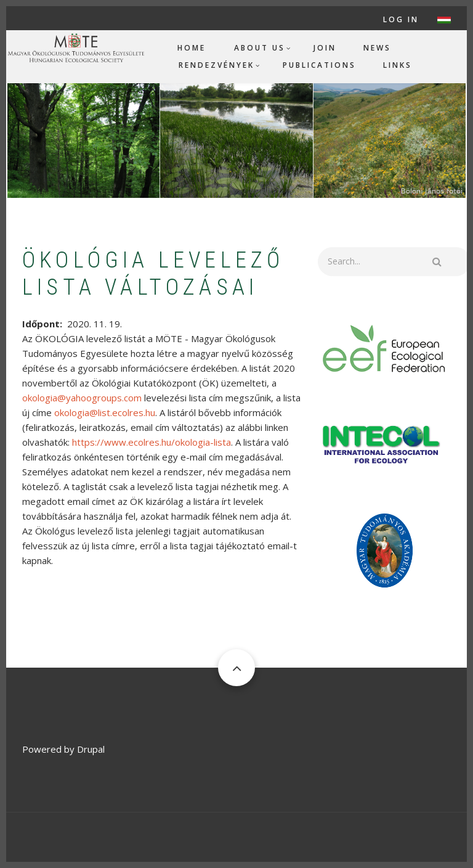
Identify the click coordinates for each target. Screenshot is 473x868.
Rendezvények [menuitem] (216, 65)
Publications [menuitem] (319, 65)
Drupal (91, 749)
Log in (401, 20)
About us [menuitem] (260, 48)
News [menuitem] (377, 48)
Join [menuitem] (325, 48)
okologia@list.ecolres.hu (105, 412)
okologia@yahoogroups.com (82, 398)
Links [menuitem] (398, 65)
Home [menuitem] (192, 48)
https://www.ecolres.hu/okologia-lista (152, 442)
